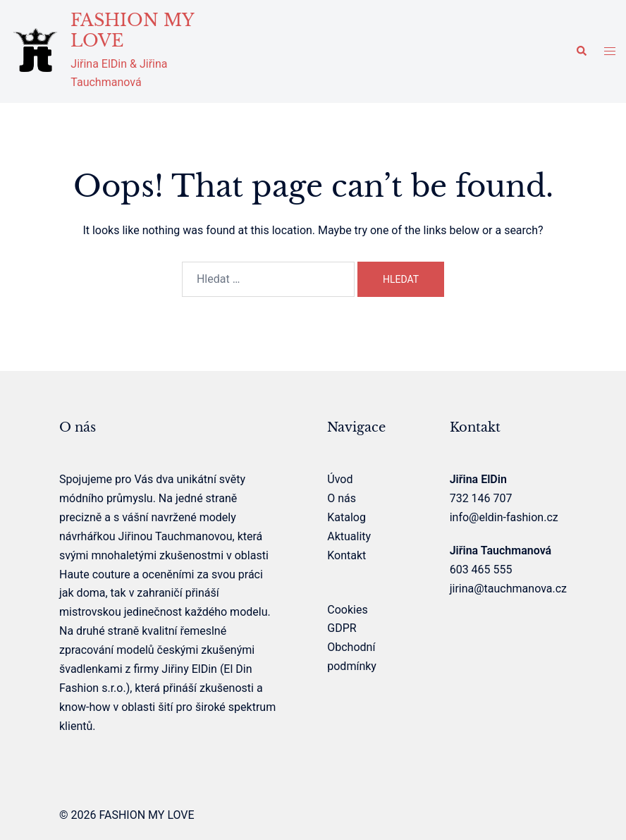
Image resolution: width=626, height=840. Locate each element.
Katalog (346, 517)
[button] (581, 51)
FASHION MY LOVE (132, 30)
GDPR (342, 628)
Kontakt (346, 555)
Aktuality (349, 536)
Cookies (347, 610)
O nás (342, 498)
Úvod (340, 479)
